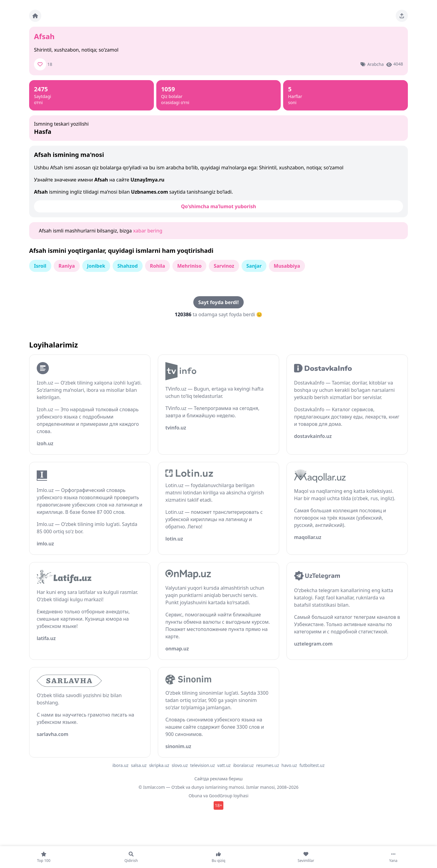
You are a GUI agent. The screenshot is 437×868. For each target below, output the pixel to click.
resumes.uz (268, 765)
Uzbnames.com (150, 192)
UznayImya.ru (147, 180)
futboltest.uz (312, 765)
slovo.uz (180, 765)
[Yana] (393, 857)
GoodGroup (220, 796)
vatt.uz (224, 765)
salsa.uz (139, 765)
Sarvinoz (224, 266)
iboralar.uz (243, 765)
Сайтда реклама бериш (219, 779)
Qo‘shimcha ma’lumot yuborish (218, 206)
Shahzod (128, 266)
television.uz (203, 765)
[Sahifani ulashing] (402, 16)
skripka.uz (159, 765)
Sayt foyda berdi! (218, 302)
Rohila (158, 266)
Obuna (195, 796)
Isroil (40, 266)
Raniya (67, 266)
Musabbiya (287, 266)
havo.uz (289, 765)
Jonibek (96, 266)
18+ (218, 805)
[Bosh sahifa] (35, 16)
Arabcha (375, 64)
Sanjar (254, 266)
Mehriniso (189, 266)
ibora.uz (120, 765)
